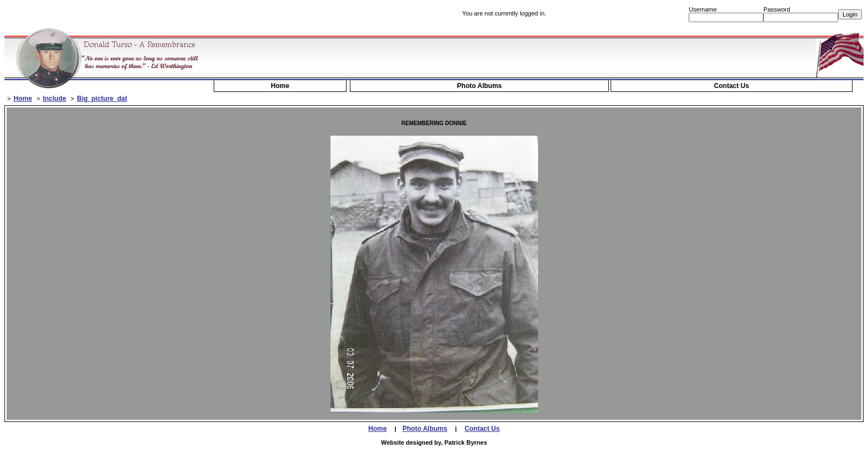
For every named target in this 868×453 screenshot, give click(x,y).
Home (280, 86)
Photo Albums (480, 86)
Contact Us (732, 86)
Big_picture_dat (102, 99)
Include (54, 99)
